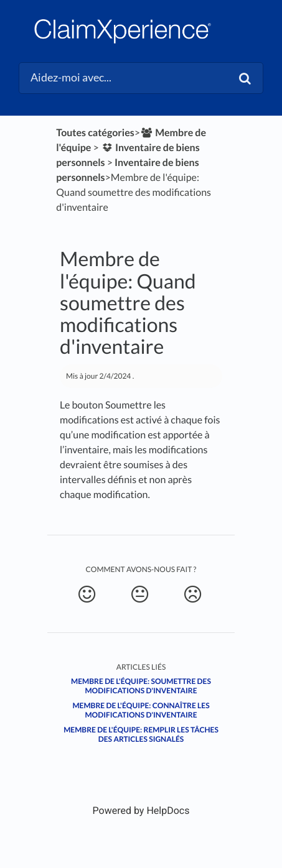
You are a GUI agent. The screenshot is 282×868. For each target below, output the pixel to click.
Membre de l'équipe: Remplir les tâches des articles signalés (141, 734)
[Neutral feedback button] (139, 594)
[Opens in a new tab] (141, 810)
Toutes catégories (95, 133)
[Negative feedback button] (192, 594)
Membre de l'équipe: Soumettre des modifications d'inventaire (141, 686)
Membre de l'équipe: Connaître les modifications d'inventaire (141, 710)
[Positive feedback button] (87, 594)
